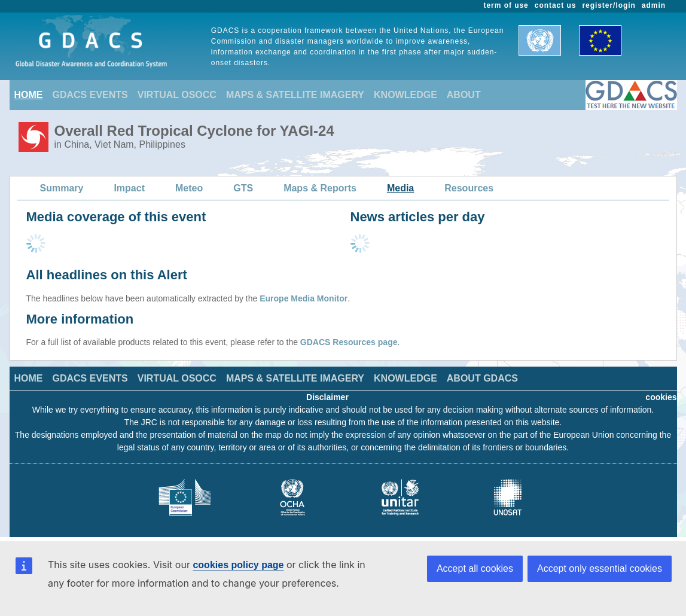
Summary (62, 188)
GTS (243, 188)
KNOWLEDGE (405, 95)
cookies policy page (238, 565)
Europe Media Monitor (304, 298)
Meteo (189, 188)
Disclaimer (327, 397)
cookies (661, 397)
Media (400, 188)
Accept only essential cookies (600, 568)
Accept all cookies (475, 568)
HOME (29, 95)
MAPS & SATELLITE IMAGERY (295, 95)
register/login (609, 5)
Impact (129, 188)
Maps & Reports (320, 188)
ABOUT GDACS (482, 378)
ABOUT (464, 95)
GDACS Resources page (349, 342)
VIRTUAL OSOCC (177, 95)
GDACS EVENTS (90, 95)
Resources (469, 188)
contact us (556, 5)
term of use (506, 5)
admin (654, 5)
